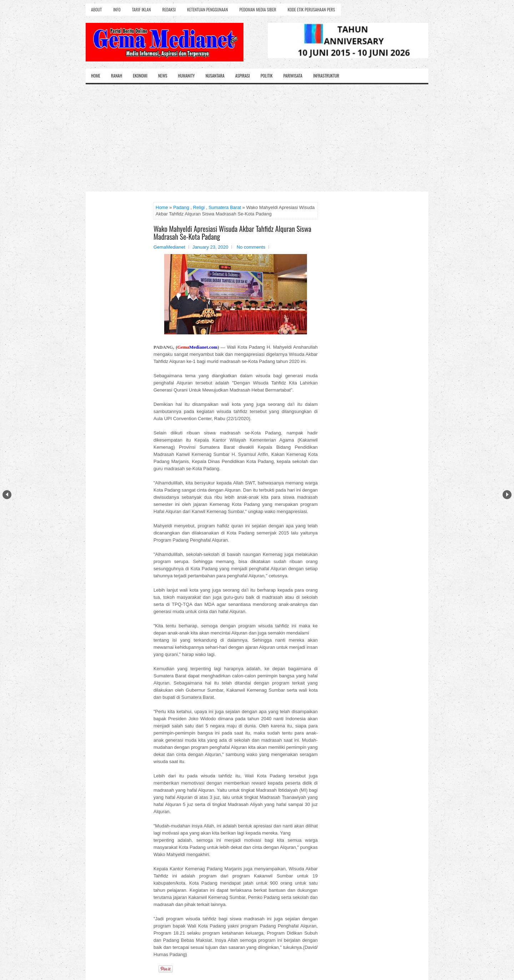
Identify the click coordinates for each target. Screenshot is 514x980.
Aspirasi (243, 76)
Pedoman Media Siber (258, 9)
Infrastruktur (326, 76)
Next (507, 495)
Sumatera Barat (225, 207)
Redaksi (169, 9)
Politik (267, 76)
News (163, 76)
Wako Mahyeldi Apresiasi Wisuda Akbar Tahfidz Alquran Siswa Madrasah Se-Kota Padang (232, 233)
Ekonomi (140, 76)
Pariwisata (293, 76)
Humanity (187, 76)
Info (117, 9)
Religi (199, 207)
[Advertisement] (257, 138)
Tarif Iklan (142, 9)
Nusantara (215, 76)
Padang (181, 207)
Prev (7, 495)
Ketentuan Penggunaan (207, 9)
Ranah (117, 76)
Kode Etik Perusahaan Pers (311, 9)
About (96, 9)
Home (96, 76)
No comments (251, 247)
